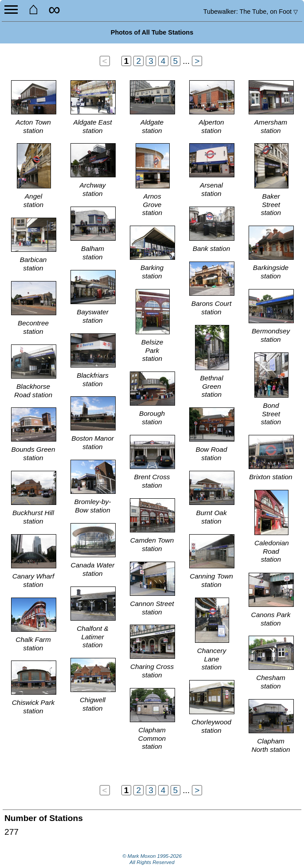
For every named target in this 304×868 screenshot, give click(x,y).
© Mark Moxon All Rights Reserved (152, 859)
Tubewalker (251, 12)
